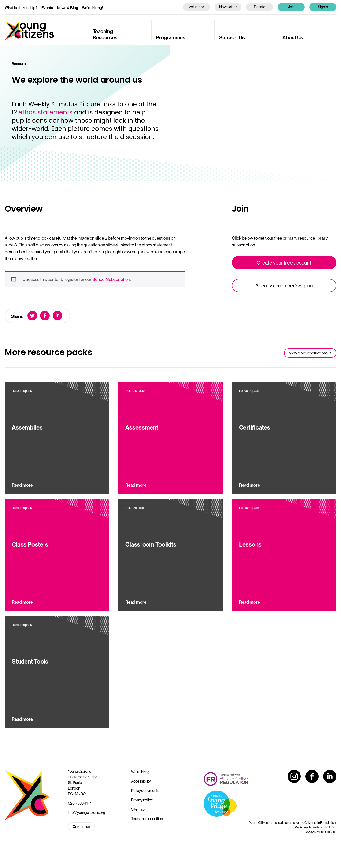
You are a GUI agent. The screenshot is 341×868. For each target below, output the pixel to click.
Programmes (171, 37)
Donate (260, 7)
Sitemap (138, 809)
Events (47, 8)
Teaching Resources (105, 34)
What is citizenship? (21, 8)
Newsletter (228, 7)
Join (291, 7)
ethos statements (46, 112)
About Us (293, 37)
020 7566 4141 (80, 803)
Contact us (81, 827)
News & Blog (67, 8)
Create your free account (284, 263)
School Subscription (111, 279)
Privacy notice (142, 800)
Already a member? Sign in (284, 286)
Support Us (232, 37)
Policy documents (145, 791)
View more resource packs (310, 353)
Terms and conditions (148, 819)
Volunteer (196, 7)
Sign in (323, 7)
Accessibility (141, 781)
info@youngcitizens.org (87, 813)
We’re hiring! (92, 8)
